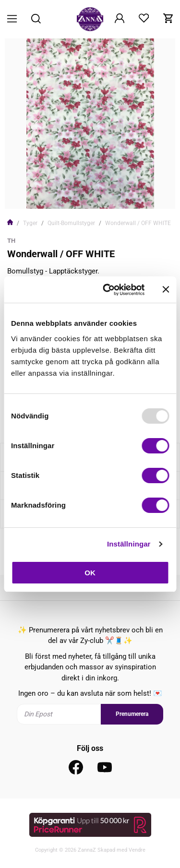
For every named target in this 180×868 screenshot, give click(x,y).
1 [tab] (83, 195)
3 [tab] (98, 195)
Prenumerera (132, 714)
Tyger (30, 223)
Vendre (137, 850)
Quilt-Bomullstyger (71, 223)
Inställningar (129, 544)
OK (90, 573)
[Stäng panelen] (166, 289)
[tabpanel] (90, 124)
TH (11, 241)
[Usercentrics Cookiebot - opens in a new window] (107, 290)
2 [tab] (90, 195)
